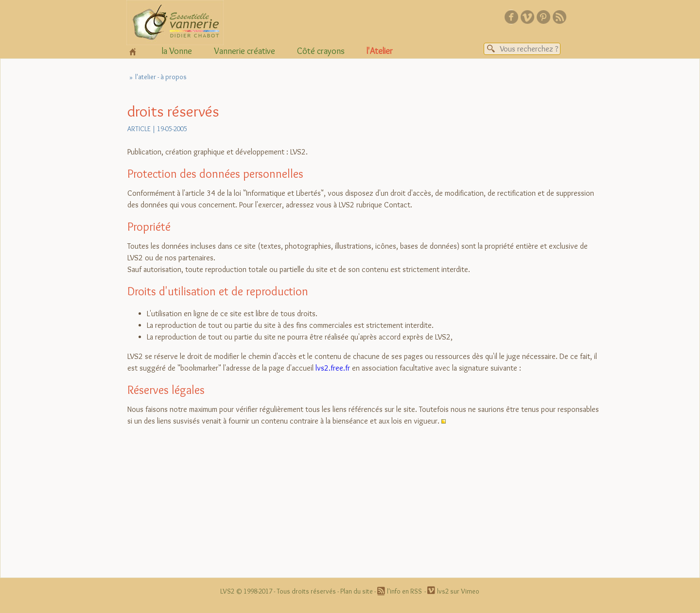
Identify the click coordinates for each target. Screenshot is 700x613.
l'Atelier (380, 51)
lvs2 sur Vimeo (458, 591)
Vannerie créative (245, 51)
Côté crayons (321, 51)
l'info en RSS (404, 591)
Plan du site (357, 591)
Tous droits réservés (306, 591)
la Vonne (177, 51)
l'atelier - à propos (161, 77)
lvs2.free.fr (333, 368)
